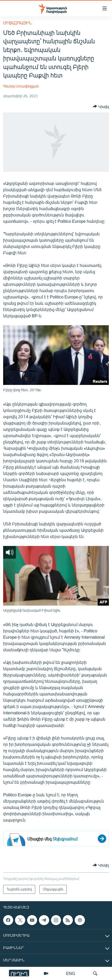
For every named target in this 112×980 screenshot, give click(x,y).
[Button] (101, 106)
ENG (71, 973)
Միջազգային (17, 23)
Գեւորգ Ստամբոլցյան (21, 86)
